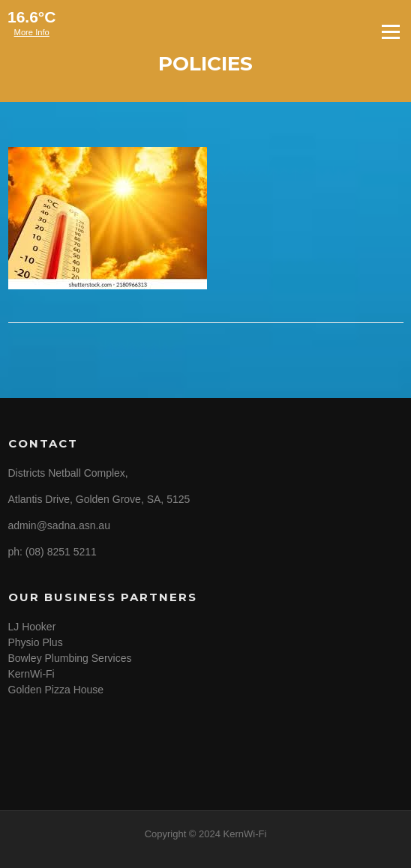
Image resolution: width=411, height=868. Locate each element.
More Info (32, 32)
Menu (390, 31)
